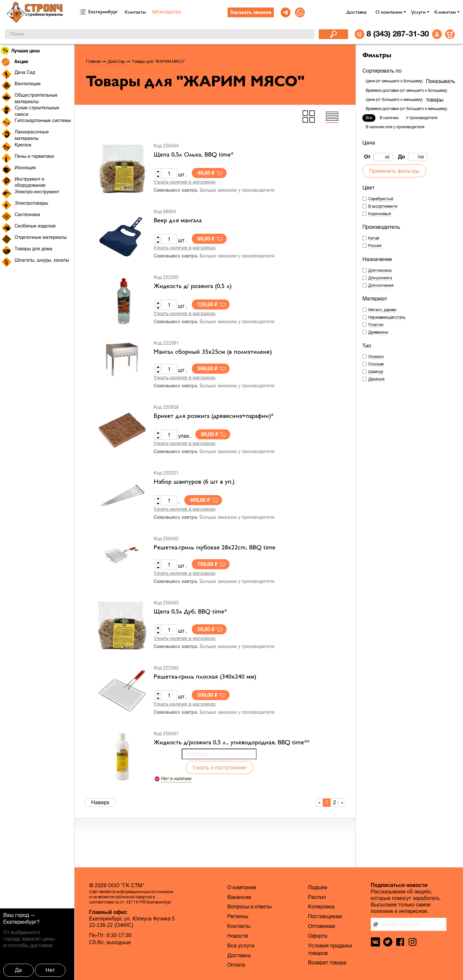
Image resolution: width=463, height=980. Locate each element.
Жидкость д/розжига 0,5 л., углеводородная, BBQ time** (231, 743)
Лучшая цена (21, 51)
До (413, 157)
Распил (317, 897)
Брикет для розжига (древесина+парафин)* (214, 416)
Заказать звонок (251, 13)
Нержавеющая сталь (387, 317)
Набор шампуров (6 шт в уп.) (194, 482)
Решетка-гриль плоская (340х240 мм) (205, 677)
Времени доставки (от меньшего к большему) (406, 90)
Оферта (318, 936)
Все (369, 118)
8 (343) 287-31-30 (398, 34)
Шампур (376, 372)
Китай (374, 238)
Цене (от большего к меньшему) (394, 100)
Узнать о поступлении (219, 767)
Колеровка (321, 906)
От (379, 157)
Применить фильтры (394, 171)
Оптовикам (322, 926)
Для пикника (380, 270)
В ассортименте (383, 206)
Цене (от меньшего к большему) (394, 81)
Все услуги (241, 945)
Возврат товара (327, 962)
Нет (50, 970)
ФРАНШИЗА (167, 12)
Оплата (236, 965)
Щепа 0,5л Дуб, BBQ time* (190, 612)
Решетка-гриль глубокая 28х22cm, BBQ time (215, 548)
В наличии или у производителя (395, 127)
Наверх (100, 802)
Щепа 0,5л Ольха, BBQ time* (194, 155)
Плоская (376, 364)
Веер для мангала (178, 221)
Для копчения (381, 285)
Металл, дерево (382, 310)
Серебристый (381, 199)
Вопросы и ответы (249, 906)
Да (18, 970)
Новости (238, 936)
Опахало (376, 357)
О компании (389, 12)
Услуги (418, 12)
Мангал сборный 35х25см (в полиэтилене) (213, 352)
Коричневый (380, 214)
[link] (286, 12)
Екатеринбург (20, 922)
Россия (375, 246)
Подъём (318, 887)
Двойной (376, 379)
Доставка (357, 12)
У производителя (422, 118)
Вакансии (239, 897)
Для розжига (380, 278)
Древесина (378, 332)
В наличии (389, 118)
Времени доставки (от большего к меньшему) (406, 109)
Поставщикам (325, 916)
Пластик (376, 325)
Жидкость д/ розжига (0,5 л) (193, 286)
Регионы (238, 916)
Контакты (135, 12)
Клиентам (445, 12)
